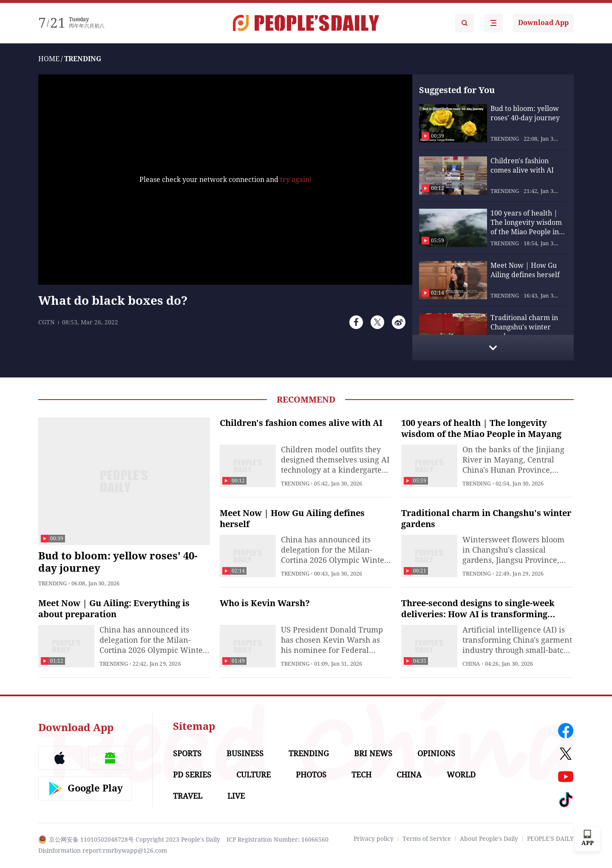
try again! (296, 180)
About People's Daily (489, 839)
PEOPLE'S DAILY (550, 839)
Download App (543, 23)
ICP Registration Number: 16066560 (278, 840)
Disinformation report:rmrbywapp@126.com (103, 851)
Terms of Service (427, 839)
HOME (49, 59)
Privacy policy (374, 839)
